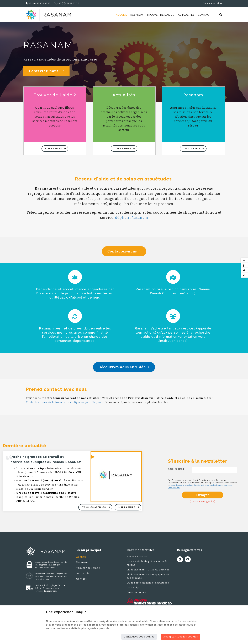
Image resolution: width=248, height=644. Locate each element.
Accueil (121, 15)
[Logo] (49, 15)
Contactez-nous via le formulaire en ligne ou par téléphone (65, 405)
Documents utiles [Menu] (141, 553)
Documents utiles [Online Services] (212, 3)
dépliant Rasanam (132, 220)
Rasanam (137, 15)
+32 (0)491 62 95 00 (67, 3)
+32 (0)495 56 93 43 (38, 3)
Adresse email (177, 472)
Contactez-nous (46, 74)
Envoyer (203, 498)
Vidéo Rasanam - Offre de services (148, 573)
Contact (204, 15)
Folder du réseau (137, 560)
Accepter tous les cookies (181, 637)
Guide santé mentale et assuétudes (148, 586)
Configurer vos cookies (139, 637)
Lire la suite (54, 151)
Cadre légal (134, 590)
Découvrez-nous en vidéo (124, 370)
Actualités (186, 15)
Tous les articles (94, 510)
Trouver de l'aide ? (161, 15)
